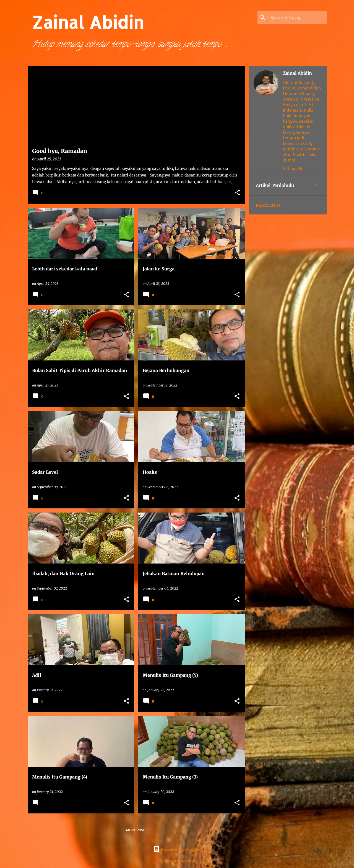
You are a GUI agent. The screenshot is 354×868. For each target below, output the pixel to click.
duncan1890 (189, 860)
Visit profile (293, 168)
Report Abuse (268, 205)
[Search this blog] (298, 18)
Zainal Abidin (297, 73)
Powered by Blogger (177, 849)
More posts (136, 830)
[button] (237, 193)
